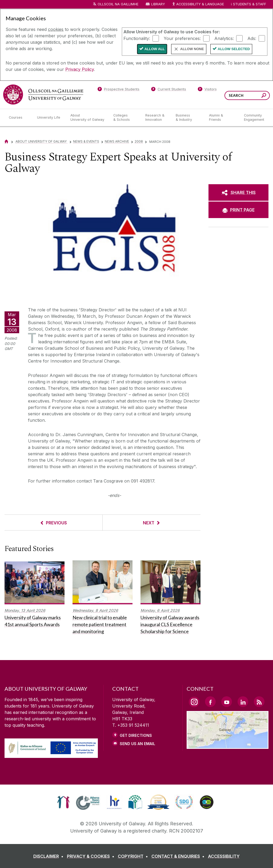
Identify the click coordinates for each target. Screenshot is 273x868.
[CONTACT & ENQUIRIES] (179, 856)
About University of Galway (41, 141)
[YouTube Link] (227, 702)
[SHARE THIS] (238, 192)
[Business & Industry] (188, 118)
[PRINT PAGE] (238, 210)
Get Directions (136, 735)
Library (158, 4)
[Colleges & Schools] (125, 118)
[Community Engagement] (254, 118)
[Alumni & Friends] (222, 118)
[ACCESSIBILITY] (224, 856)
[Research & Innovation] (156, 118)
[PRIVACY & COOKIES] (92, 856)
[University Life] (49, 118)
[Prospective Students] (118, 90)
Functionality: (137, 38)
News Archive (117, 141)
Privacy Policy (80, 69)
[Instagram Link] (194, 702)
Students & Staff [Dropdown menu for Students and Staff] (250, 4)
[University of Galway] (43, 95)
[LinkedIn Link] (243, 702)
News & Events (86, 141)
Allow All (155, 49)
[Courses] (19, 118)
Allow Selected (234, 49)
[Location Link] (228, 746)
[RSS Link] (259, 702)
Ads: (252, 38)
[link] (63, 802)
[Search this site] (264, 96)
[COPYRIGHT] (134, 856)
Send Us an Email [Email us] (137, 744)
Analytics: (224, 38)
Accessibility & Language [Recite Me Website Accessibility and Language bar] (198, 4)
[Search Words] (247, 95)
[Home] (6, 141)
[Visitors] (207, 90)
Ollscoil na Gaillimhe (118, 4)
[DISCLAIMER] (49, 856)
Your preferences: (182, 38)
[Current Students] (169, 90)
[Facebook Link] (210, 702)
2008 (139, 141)
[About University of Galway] (88, 118)
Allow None (192, 49)
